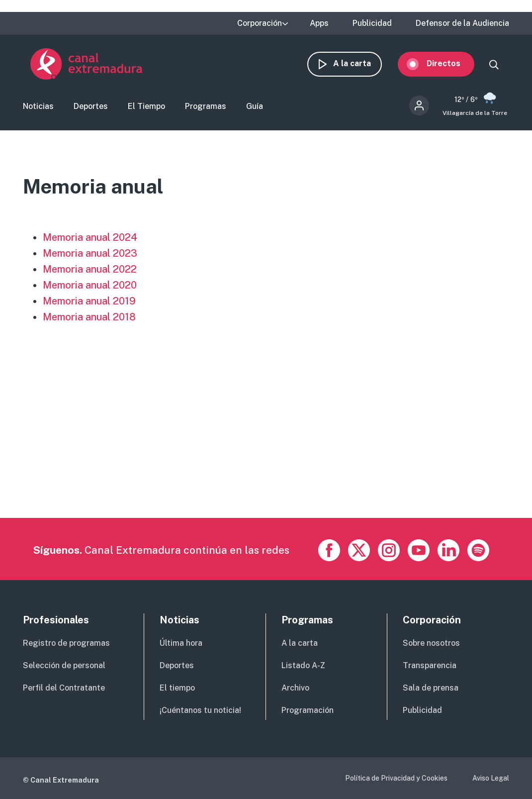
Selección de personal (64, 665)
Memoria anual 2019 (89, 302)
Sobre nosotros (431, 643)
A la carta (359, 63)
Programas (206, 107)
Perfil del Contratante (64, 688)
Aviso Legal (491, 778)
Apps (319, 23)
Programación (308, 710)
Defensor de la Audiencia (462, 23)
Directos (451, 63)
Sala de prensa (431, 688)
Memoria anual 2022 (90, 270)
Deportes (91, 107)
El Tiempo (146, 107)
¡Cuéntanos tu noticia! (200, 710)
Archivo (295, 688)
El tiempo (177, 688)
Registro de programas (66, 643)
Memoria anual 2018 (89, 318)
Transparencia (430, 665)
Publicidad (372, 23)
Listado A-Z (303, 665)
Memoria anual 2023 (90, 254)
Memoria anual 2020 (90, 286)
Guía (255, 107)
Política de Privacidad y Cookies (396, 778)
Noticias (38, 107)
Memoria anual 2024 (90, 238)
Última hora (181, 643)
